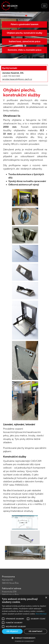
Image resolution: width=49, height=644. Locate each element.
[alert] (24, 619)
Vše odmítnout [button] (35, 631)
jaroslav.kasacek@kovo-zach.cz (17, 79)
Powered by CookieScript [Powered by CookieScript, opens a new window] (24, 641)
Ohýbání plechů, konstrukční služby (24, 33)
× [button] (46, 598)
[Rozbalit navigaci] (44, 6)
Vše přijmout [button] (12, 631)
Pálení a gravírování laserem (25, 24)
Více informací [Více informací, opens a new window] (41, 614)
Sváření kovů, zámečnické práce (25, 42)
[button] (24, 638)
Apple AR (38, 501)
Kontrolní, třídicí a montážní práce (25, 50)
